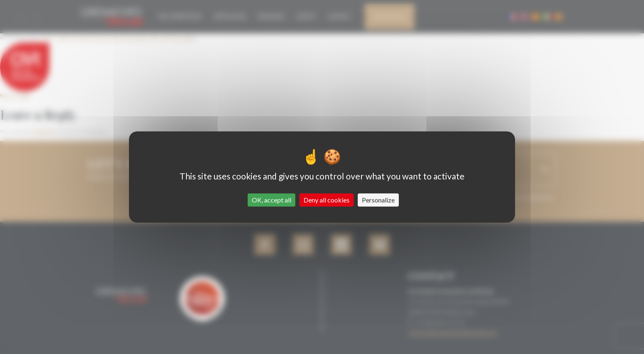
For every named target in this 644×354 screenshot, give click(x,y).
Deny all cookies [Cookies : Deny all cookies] (327, 200)
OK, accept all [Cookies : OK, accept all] (271, 200)
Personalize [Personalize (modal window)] (378, 200)
